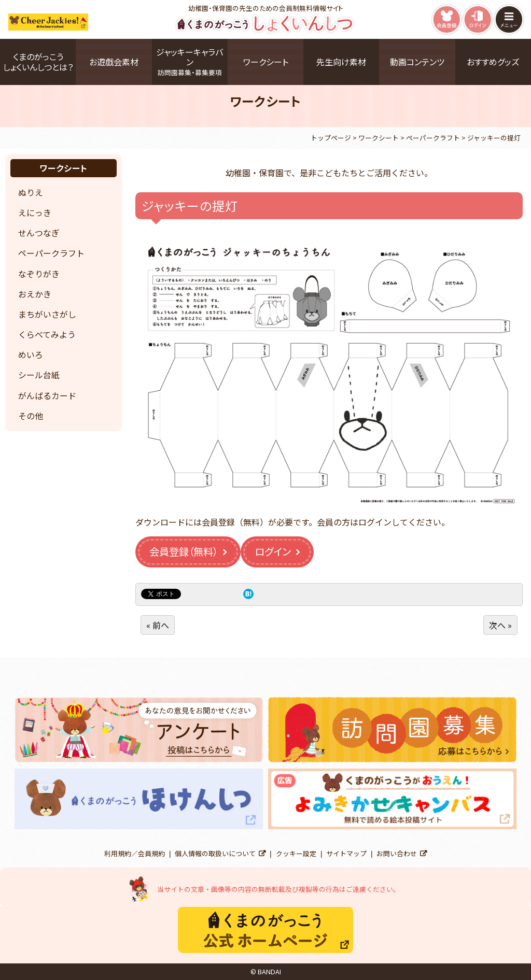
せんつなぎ (39, 233)
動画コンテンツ (417, 62)
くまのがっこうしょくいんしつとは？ (38, 61)
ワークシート (266, 62)
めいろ (31, 354)
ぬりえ (31, 192)
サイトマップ (346, 853)
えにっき (35, 212)
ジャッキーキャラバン (190, 61)
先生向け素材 (341, 62)
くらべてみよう (47, 334)
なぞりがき (39, 274)
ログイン (273, 551)
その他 (31, 416)
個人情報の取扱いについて (215, 853)
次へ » (500, 625)
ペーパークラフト (51, 253)
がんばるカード (47, 395)
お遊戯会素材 (114, 62)
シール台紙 (39, 375)
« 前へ (158, 625)
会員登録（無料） (184, 551)
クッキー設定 (296, 853)
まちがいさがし (47, 314)
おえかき (35, 294)
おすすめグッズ (493, 62)
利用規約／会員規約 (135, 853)
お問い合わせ (397, 853)
